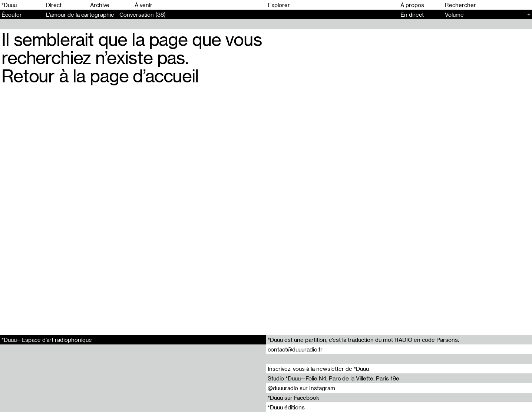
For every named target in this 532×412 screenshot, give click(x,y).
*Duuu (9, 5)
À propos (412, 5)
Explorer (279, 5)
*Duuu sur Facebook (293, 398)
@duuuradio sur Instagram (301, 388)
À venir (143, 5)
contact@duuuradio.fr (295, 349)
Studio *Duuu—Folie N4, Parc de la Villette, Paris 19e (333, 378)
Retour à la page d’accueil (100, 76)
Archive (100, 5)
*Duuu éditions (286, 407)
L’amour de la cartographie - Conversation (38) (106, 14)
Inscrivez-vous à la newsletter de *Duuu (318, 369)
